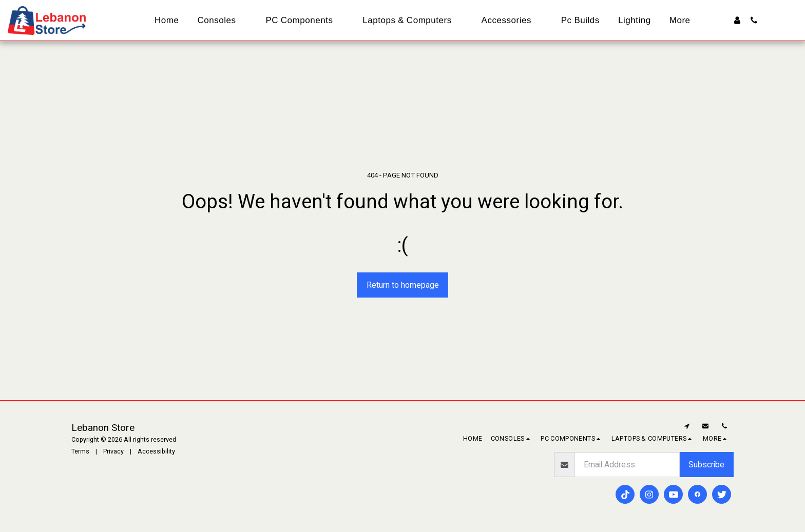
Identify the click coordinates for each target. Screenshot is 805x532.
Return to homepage (403, 285)
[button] (754, 20)
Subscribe (706, 465)
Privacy (113, 451)
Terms (80, 451)
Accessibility (156, 451)
